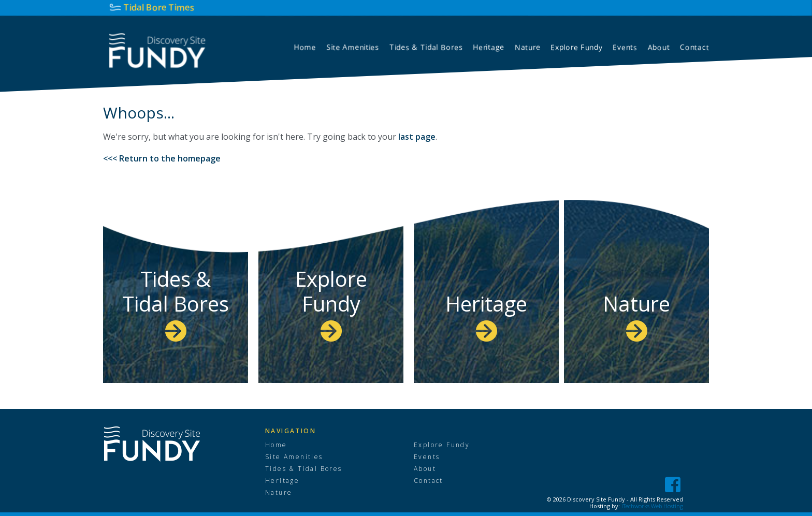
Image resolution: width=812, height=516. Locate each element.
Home (276, 445)
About (425, 469)
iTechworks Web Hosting (652, 506)
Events (427, 457)
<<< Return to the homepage (162, 158)
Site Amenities (294, 457)
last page (417, 137)
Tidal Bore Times (159, 7)
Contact (429, 481)
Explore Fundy (331, 303)
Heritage (486, 315)
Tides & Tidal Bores (176, 303)
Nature (636, 315)
